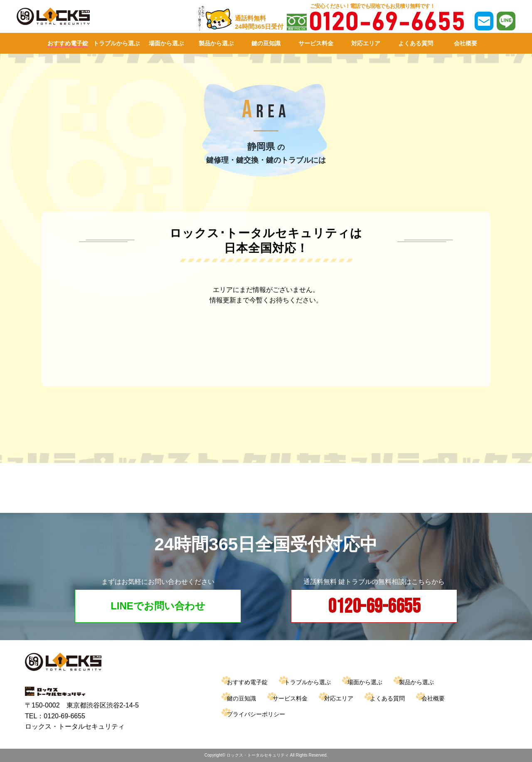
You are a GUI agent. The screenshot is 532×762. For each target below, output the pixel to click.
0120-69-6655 (374, 607)
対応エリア (366, 43)
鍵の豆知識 (266, 43)
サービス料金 (316, 43)
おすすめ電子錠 (68, 43)
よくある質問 (416, 43)
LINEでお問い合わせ (158, 606)
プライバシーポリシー (256, 714)
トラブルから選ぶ (116, 43)
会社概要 (465, 43)
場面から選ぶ (166, 43)
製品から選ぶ (216, 43)
